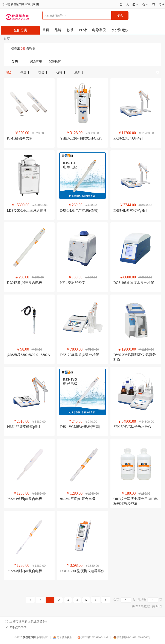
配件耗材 (55, 61)
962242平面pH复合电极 (78, 499)
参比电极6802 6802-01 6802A (28, 355)
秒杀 (70, 30)
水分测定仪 (120, 30)
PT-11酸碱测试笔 (20, 138)
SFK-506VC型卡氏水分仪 (132, 427)
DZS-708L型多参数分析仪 (80, 355)
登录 (28, 4)
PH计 (83, 30)
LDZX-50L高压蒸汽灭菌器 (27, 210)
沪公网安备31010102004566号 (132, 637)
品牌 (58, 30)
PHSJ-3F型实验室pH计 (24, 427)
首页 (46, 30)
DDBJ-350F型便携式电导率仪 (82, 571)
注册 (35, 4)
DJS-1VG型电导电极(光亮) (80, 427)
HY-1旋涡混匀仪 (73, 283)
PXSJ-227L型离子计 (128, 138)
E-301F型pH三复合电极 (24, 283)
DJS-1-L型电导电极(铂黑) (79, 210)
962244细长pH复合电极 (24, 571)
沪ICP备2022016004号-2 (93, 637)
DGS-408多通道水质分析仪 (134, 283)
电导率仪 (99, 30)
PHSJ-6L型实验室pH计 (130, 210)
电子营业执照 (63, 637)
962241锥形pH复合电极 (24, 499)
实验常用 (36, 61)
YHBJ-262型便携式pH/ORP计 (82, 138)
